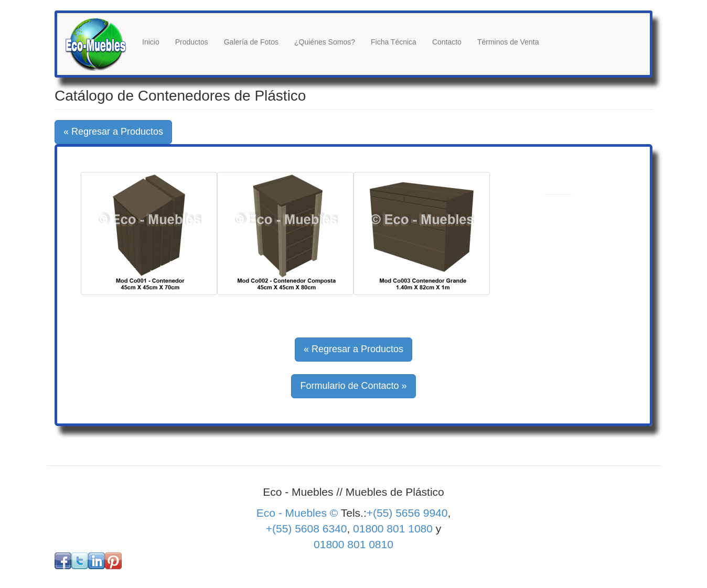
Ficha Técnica (394, 42)
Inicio (151, 42)
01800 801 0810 (353, 544)
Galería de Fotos (251, 42)
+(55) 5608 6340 (307, 529)
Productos (192, 42)
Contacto (447, 42)
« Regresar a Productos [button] (113, 132)
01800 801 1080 (393, 529)
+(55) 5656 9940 (407, 513)
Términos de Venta (508, 42)
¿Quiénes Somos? (325, 42)
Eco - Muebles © (299, 513)
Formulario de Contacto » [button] (353, 386)
